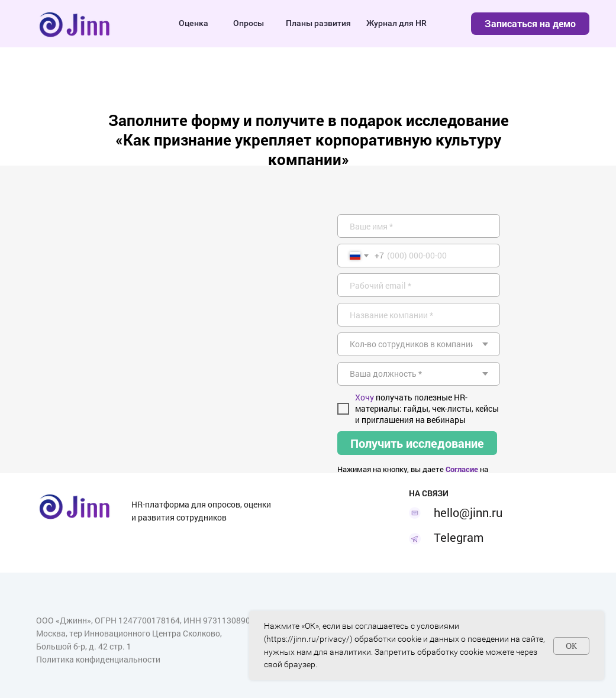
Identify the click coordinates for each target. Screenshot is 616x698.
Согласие (462, 469)
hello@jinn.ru (468, 512)
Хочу (365, 397)
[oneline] (419, 315)
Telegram (459, 537)
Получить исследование (417, 443)
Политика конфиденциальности (98, 659)
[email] (419, 285)
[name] (419, 226)
